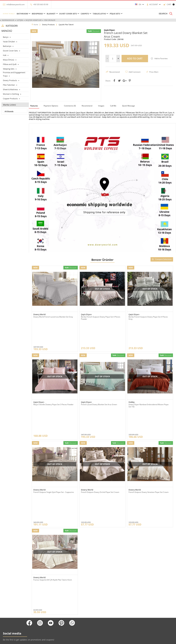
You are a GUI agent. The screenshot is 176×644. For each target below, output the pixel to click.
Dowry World (39, 314)
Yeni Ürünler (50, 20)
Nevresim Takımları (9, 621)
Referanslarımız (37, 595)
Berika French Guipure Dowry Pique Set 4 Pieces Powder (101, 318)
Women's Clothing (11, 94)
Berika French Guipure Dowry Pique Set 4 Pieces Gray (148, 318)
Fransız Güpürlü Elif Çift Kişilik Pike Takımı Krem (53, 513)
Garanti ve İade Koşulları (40, 612)
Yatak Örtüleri (9, 42)
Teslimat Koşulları (38, 590)
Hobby (132, 380)
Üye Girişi (93, 595)
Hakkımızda (35, 599)
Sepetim (64, 608)
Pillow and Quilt (10, 64)
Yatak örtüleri (7, 604)
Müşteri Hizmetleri (34, 20)
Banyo (6, 37)
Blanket (51, 14)
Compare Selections (162, 259)
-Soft (88, 640)
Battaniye (7, 46)
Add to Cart (135, 59)
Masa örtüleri (7, 595)
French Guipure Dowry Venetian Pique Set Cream (149, 448)
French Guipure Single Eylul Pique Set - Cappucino (54, 448)
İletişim (20, 20)
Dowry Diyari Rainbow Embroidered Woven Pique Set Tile (149, 383)
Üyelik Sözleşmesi (38, 604)
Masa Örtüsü (9, 60)
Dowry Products (10, 80)
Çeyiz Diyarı (86, 314)
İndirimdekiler (8, 20)
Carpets (85, 14)
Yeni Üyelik (94, 590)
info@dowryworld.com (16, 4)
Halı (5, 55)
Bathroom (22, 14)
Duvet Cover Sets (68, 14)
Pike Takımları (9, 85)
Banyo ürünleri (7, 612)
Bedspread (37, 14)
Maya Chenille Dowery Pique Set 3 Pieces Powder (53, 382)
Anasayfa (64, 590)
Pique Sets (115, 14)
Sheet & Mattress (10, 89)
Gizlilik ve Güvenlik (38, 617)
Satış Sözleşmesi (37, 608)
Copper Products (10, 99)
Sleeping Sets (9, 69)
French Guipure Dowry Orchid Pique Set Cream (100, 448)
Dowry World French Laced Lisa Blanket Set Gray (53, 317)
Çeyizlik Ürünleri (8, 608)
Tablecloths (99, 14)
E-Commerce (96, 640)
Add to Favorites (159, 58)
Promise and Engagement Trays (14, 74)
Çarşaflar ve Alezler (9, 590)
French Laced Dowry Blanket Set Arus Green (99, 382)
